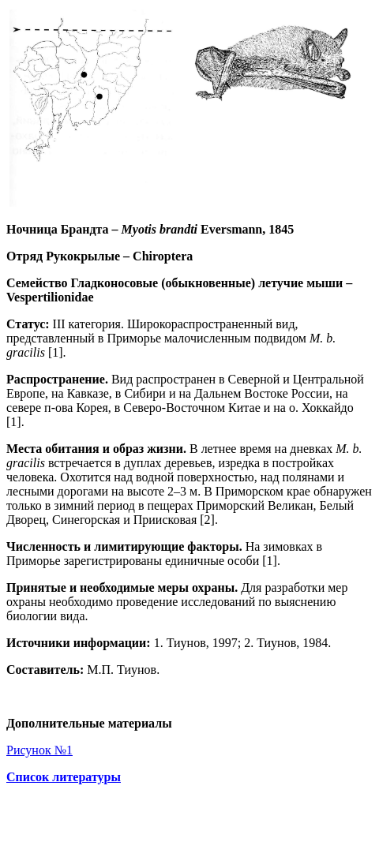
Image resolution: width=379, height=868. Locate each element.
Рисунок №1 (39, 750)
